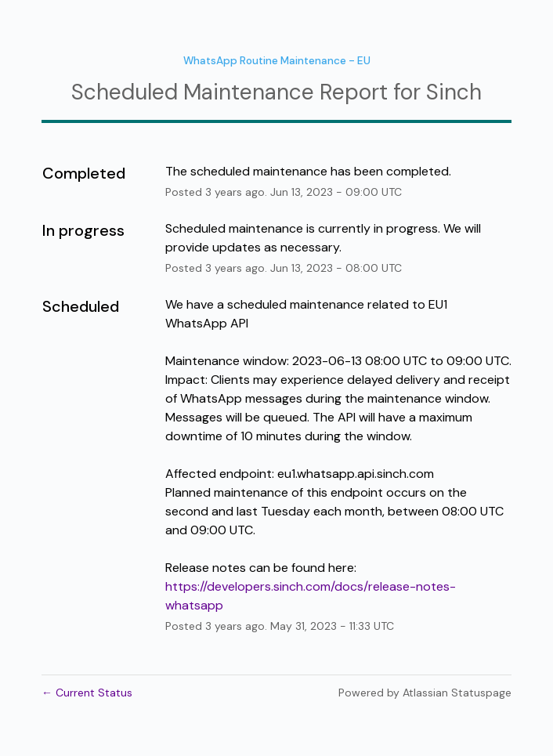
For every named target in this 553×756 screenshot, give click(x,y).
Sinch (454, 92)
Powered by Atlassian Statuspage (425, 693)
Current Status (87, 693)
